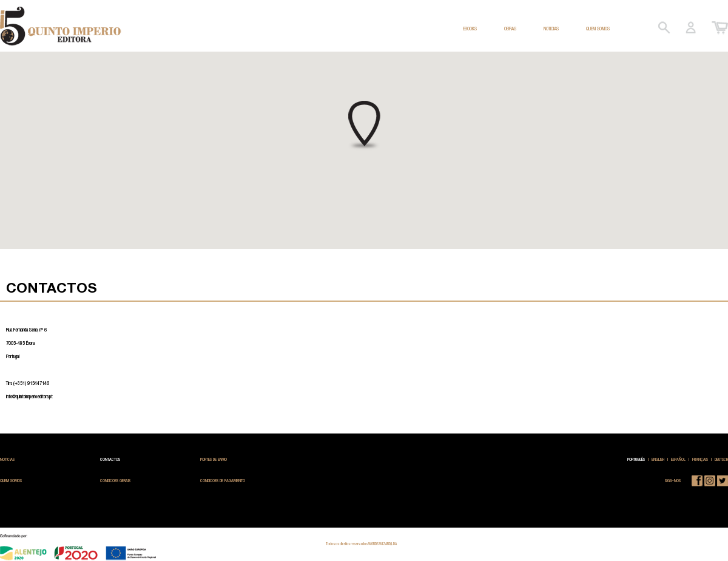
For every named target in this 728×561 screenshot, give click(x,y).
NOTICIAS (551, 29)
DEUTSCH (721, 459)
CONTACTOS (110, 459)
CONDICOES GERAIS (115, 481)
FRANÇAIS (700, 459)
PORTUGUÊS (636, 459)
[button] (364, 126)
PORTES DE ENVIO (214, 459)
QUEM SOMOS (598, 29)
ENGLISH (658, 459)
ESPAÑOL (678, 459)
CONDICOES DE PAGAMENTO (223, 481)
